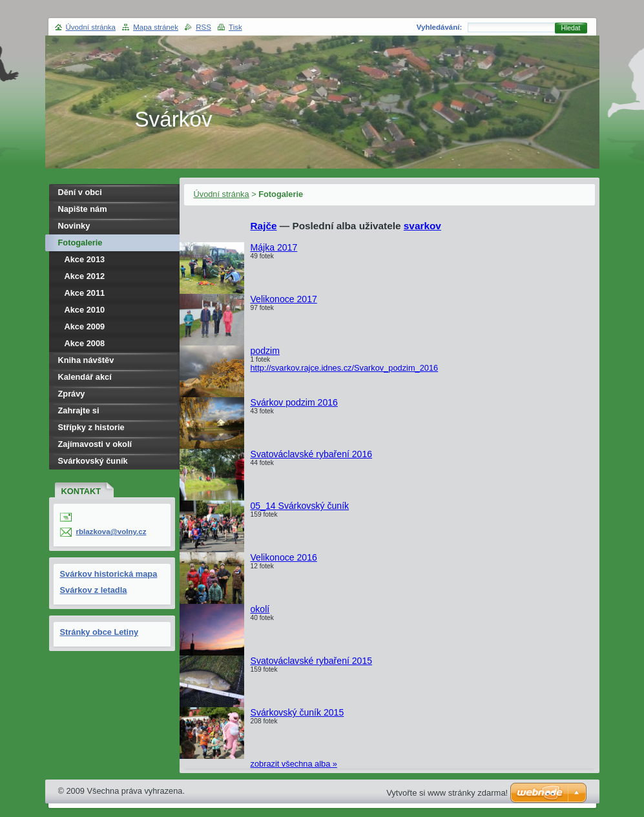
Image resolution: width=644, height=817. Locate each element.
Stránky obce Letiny (99, 632)
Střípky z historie (91, 427)
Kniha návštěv (86, 360)
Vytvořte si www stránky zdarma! (447, 793)
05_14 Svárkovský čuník (300, 506)
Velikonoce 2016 (284, 557)
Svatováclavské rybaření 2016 (312, 454)
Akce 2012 (85, 276)
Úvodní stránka (222, 194)
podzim (265, 351)
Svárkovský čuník (93, 461)
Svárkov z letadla (94, 590)
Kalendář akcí (85, 377)
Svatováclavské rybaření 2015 (312, 661)
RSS (203, 27)
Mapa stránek (156, 27)
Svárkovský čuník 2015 (297, 712)
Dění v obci (80, 192)
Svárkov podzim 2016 (294, 402)
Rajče (264, 226)
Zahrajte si (79, 410)
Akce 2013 (85, 259)
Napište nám (83, 209)
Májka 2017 (274, 247)
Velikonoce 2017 (284, 299)
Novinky (74, 226)
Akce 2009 (85, 326)
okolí (260, 609)
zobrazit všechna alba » (294, 764)
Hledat (571, 28)
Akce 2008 (85, 343)
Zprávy (72, 394)
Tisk (235, 27)
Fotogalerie (80, 243)
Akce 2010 (85, 310)
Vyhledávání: (440, 27)
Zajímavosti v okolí (95, 444)
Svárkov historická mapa (109, 574)
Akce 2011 (85, 293)
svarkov (422, 226)
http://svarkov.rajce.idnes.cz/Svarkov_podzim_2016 (345, 368)
